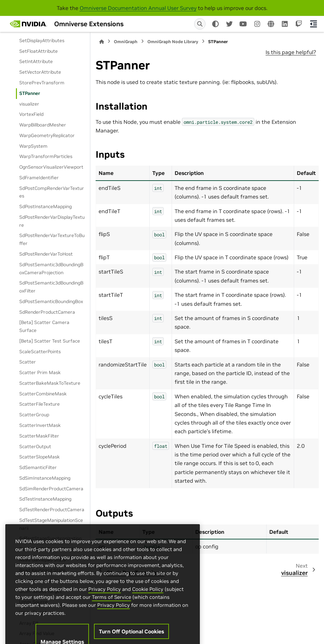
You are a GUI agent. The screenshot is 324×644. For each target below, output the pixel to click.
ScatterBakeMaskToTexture (50, 383)
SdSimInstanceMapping (45, 478)
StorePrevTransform (42, 83)
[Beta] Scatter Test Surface (50, 341)
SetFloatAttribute (39, 51)
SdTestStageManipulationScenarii (51, 524)
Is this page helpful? (291, 52)
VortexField (31, 114)
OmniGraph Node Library (173, 42)
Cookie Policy (148, 612)
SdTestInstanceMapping (45, 499)
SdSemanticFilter (38, 467)
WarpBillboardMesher (43, 125)
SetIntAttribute (36, 61)
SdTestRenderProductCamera (52, 510)
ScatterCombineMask (43, 394)
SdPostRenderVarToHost (46, 254)
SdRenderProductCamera (47, 312)
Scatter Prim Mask (40, 372)
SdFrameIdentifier (39, 178)
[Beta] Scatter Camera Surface (44, 326)
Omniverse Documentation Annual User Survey (138, 8)
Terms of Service (112, 620)
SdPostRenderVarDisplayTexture (52, 221)
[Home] (102, 42)
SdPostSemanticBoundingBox (51, 301)
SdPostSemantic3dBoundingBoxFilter (51, 287)
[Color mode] (215, 24)
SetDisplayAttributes (42, 40)
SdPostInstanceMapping (45, 206)
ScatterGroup (34, 415)
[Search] (200, 24)
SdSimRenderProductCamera (51, 489)
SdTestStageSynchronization (50, 538)
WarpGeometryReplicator (47, 135)
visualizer (29, 104)
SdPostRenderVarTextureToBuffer (52, 239)
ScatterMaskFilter (39, 436)
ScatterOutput (35, 446)
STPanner (30, 93)
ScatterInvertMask (40, 425)
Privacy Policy (105, 612)
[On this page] (313, 24)
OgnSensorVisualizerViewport (51, 167)
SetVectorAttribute (40, 72)
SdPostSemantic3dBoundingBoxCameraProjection (51, 269)
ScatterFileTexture (40, 404)
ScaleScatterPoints (40, 352)
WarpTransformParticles (46, 156)
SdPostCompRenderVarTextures (52, 192)
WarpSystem (33, 146)
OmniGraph (126, 42)
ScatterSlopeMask (40, 457)
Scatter (28, 362)
